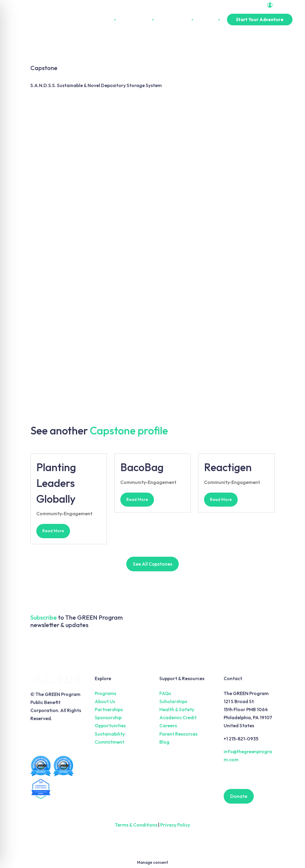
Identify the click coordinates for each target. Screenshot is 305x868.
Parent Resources (178, 734)
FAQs (165, 693)
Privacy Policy (175, 825)
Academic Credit (178, 717)
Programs (105, 693)
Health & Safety (177, 709)
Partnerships (178, 20)
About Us (105, 20)
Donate (239, 796)
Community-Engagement (64, 513)
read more (53, 531)
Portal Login (282, 5)
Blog (164, 742)
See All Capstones (152, 564)
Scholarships (173, 701)
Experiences (139, 20)
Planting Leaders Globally (56, 483)
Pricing (211, 20)
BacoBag (142, 467)
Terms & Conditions (136, 825)
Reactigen (228, 467)
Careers (168, 725)
